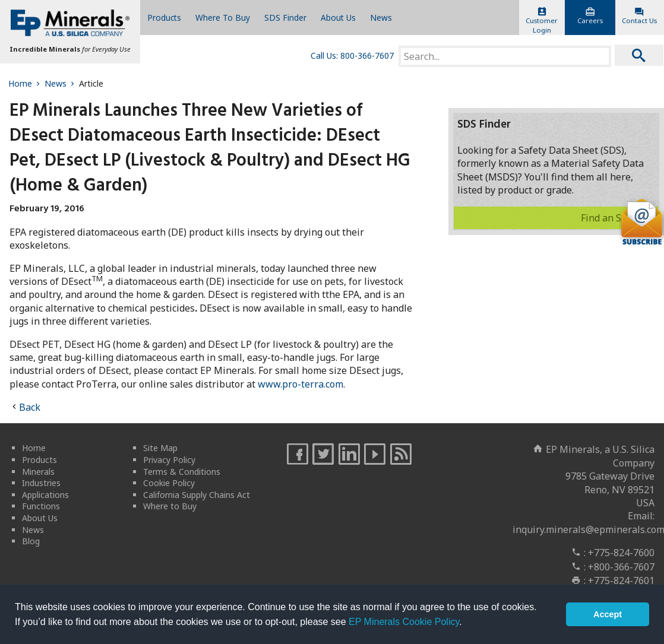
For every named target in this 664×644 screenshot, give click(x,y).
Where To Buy (223, 18)
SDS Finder (285, 18)
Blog (31, 541)
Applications (45, 495)
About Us (338, 18)
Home (25, 83)
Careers (590, 16)
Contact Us (639, 16)
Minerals (38, 472)
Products (164, 18)
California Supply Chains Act (197, 495)
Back (30, 407)
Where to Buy (170, 506)
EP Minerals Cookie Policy (404, 622)
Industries (41, 483)
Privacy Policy (169, 460)
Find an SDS (617, 218)
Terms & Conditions (182, 472)
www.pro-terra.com (301, 384)
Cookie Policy (169, 483)
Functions (41, 506)
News (381, 18)
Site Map (160, 448)
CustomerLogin (542, 21)
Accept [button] (608, 614)
